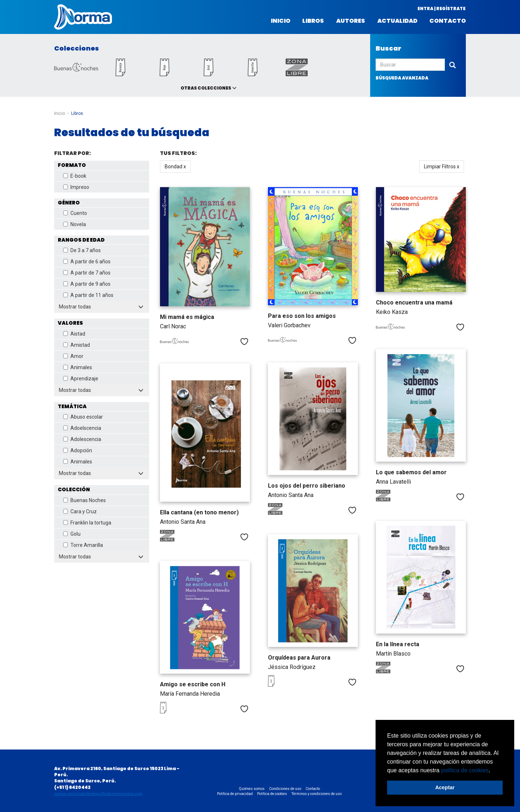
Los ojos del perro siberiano (307, 486)
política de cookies (465, 770)
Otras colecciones (206, 88)
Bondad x (175, 167)
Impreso (76, 187)
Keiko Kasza (392, 312)
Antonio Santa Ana (291, 495)
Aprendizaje (81, 379)
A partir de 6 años (87, 262)
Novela (75, 224)
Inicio (281, 21)
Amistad (77, 345)
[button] (493, 771)
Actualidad (397, 21)
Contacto (448, 21)
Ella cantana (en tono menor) (199, 512)
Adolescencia (82, 439)
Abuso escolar (83, 417)
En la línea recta (398, 644)
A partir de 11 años (88, 295)
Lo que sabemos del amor (411, 472)
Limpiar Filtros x (442, 167)
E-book (75, 176)
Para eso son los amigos (302, 316)
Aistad (74, 334)
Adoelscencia (82, 428)
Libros (313, 21)
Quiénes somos (252, 789)
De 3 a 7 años (82, 250)
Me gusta (244, 342)
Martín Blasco (393, 654)
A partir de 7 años (87, 273)
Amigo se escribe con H (193, 684)
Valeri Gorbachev (289, 325)
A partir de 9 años (87, 284)
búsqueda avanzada (402, 78)
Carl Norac (173, 326)
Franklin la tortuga (87, 523)
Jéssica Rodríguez (292, 667)
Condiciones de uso (285, 789)
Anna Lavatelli (393, 482)
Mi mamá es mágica (187, 317)
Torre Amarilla (83, 545)
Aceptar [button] (445, 787)
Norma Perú (83, 17)
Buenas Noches (84, 500)
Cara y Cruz (80, 511)
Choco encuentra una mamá (414, 303)
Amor (73, 356)
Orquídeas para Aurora (299, 658)
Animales (78, 367)
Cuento (75, 213)
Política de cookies (272, 794)
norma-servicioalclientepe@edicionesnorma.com (98, 794)
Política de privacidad (235, 794)
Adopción (78, 450)
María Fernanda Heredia (190, 694)
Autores (351, 21)
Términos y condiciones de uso (317, 794)
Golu (72, 534)
